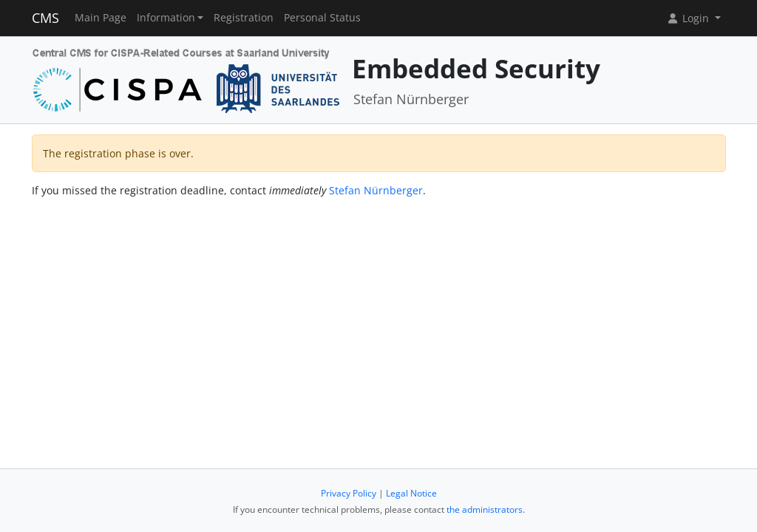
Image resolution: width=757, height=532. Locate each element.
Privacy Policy (349, 493)
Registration (244, 18)
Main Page (101, 18)
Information (166, 18)
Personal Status (322, 18)
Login (689, 18)
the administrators (485, 509)
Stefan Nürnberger (376, 190)
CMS (45, 18)
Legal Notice (411, 493)
